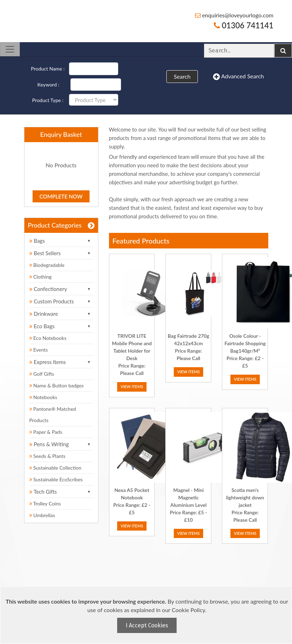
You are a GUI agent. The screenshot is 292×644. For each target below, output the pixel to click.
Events (39, 350)
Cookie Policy (188, 610)
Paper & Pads (46, 432)
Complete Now (61, 196)
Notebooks (43, 397)
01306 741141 (244, 25)
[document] (147, 615)
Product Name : (48, 69)
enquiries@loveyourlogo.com (234, 15)
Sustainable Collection (55, 468)
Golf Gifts (42, 374)
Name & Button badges (57, 385)
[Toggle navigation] (10, 49)
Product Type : (48, 100)
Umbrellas (42, 515)
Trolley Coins (46, 503)
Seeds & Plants (47, 456)
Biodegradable (47, 265)
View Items (132, 387)
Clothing (41, 277)
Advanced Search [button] (238, 77)
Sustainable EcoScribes (56, 479)
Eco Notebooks (48, 338)
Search (182, 76)
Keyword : (48, 85)
